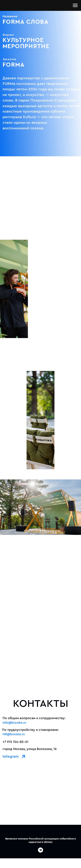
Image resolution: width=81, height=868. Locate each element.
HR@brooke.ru (14, 734)
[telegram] (40, 852)
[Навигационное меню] (75, 5)
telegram (11, 756)
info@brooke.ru (14, 723)
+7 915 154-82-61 (15, 742)
